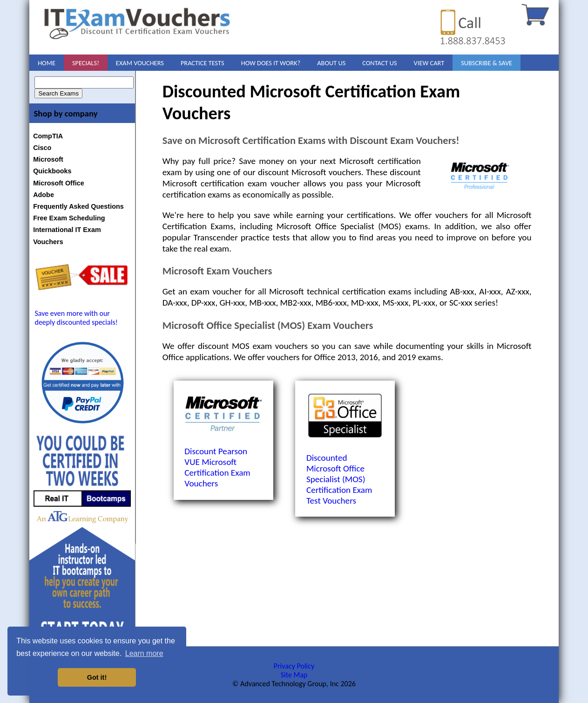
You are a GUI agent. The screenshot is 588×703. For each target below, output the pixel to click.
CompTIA (48, 136)
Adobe (44, 195)
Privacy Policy (294, 666)
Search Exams (58, 93)
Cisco (42, 148)
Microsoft (48, 159)
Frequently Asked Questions (78, 206)
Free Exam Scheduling (69, 218)
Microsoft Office (59, 183)
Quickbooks (52, 171)
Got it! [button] (97, 677)
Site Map (294, 675)
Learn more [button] (144, 653)
